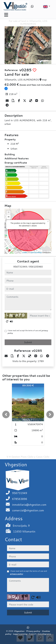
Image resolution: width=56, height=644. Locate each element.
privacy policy (17, 574)
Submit (28, 342)
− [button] (9, 217)
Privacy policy (33, 631)
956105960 (36, 267)
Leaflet (25, 252)
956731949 (20, 267)
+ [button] (9, 213)
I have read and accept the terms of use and (28, 332)
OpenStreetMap (36, 252)
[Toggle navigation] (6, 15)
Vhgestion (19, 631)
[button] (6, 414)
